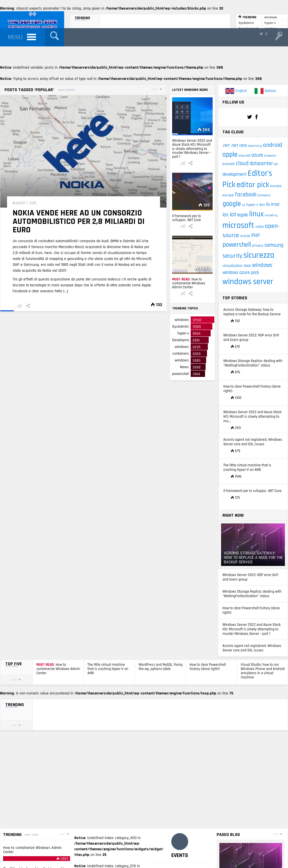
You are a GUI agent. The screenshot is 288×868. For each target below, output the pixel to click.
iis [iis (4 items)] (268, 205)
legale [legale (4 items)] (243, 215)
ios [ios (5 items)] (225, 215)
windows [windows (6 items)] (262, 265)
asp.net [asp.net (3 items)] (244, 156)
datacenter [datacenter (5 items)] (261, 164)
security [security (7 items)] (232, 256)
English (236, 91)
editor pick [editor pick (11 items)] (253, 185)
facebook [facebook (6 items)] (246, 195)
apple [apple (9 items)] (230, 155)
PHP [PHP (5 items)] (256, 236)
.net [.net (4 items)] (226, 146)
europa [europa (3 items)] (276, 186)
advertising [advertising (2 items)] (255, 146)
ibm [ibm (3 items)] (262, 205)
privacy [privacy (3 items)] (258, 246)
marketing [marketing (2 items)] (271, 215)
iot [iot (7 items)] (233, 215)
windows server (271, 18)
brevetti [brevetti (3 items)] (229, 164)
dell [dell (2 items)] (276, 164)
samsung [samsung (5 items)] (274, 245)
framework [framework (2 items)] (264, 195)
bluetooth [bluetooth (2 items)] (270, 156)
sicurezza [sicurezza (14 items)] (259, 255)
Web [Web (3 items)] (247, 266)
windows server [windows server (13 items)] (248, 282)
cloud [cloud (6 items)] (242, 163)
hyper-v (270, 23)
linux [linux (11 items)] (256, 214)
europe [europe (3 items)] (228, 195)
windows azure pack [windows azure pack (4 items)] (241, 273)
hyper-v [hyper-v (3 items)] (252, 205)
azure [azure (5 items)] (257, 155)
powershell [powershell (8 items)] (237, 245)
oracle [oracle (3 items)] (245, 236)
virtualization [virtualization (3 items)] (233, 266)
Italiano (265, 91)
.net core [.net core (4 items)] (239, 146)
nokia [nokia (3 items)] (260, 227)
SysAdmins (246, 23)
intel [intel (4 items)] (275, 205)
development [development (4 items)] (235, 175)
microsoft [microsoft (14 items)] (238, 225)
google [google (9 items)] (232, 204)
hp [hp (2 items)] (244, 205)
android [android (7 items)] (273, 145)
